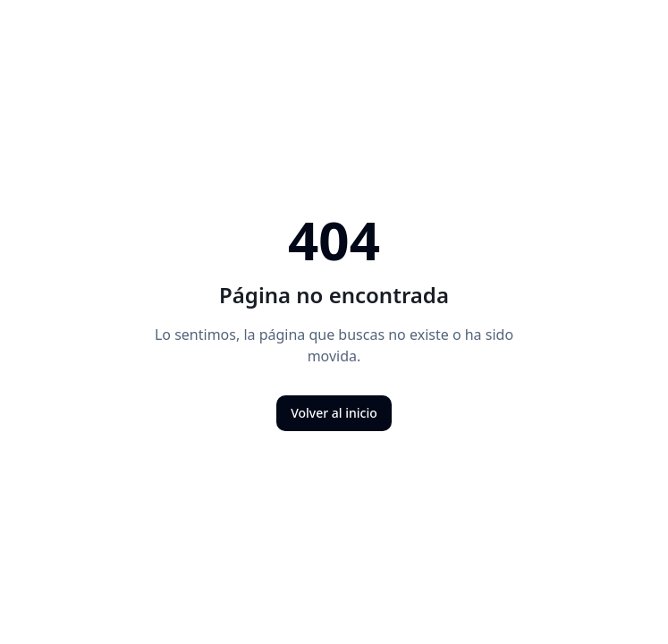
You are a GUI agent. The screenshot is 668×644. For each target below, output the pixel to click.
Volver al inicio (334, 413)
